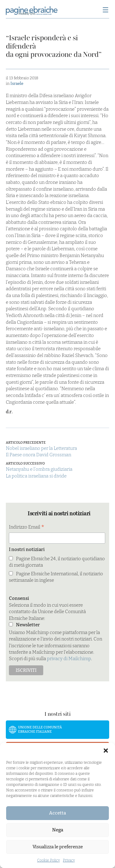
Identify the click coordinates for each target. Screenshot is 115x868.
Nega (58, 830)
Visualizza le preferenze (58, 847)
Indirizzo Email (27, 527)
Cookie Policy (48, 860)
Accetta (57, 813)
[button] (106, 751)
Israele (17, 83)
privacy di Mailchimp (69, 659)
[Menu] (105, 10)
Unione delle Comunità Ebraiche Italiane (40, 729)
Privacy (69, 860)
